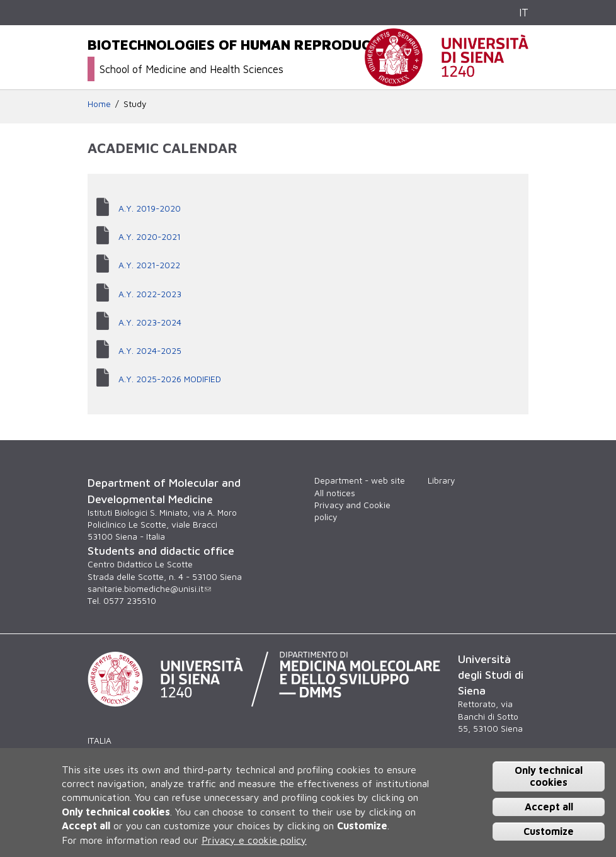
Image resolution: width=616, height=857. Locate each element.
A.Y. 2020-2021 (150, 237)
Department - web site (360, 480)
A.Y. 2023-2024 (150, 322)
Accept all (549, 807)
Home (99, 104)
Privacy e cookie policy (254, 840)
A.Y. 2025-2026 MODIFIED (170, 379)
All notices (335, 493)
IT (524, 12)
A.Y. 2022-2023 (150, 294)
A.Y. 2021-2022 (149, 265)
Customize (549, 831)
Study (135, 104)
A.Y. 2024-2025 (150, 351)
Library (441, 480)
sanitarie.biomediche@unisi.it (149, 589)
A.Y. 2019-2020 (150, 208)
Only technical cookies (549, 776)
